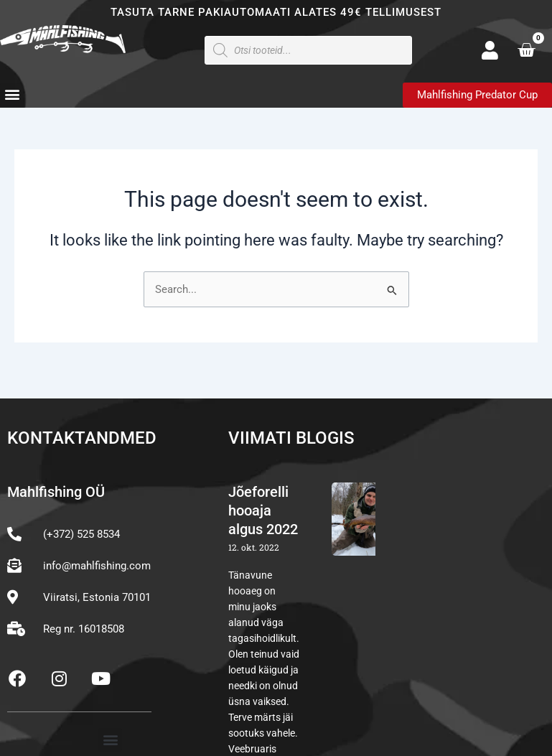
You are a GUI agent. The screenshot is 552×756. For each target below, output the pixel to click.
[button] (12, 94)
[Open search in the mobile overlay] (308, 50)
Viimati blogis (291, 438)
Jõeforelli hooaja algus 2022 (263, 510)
